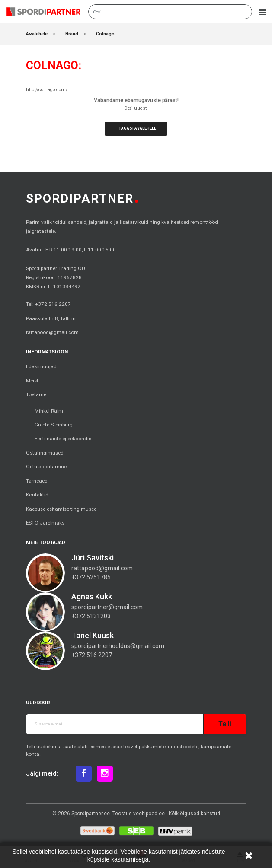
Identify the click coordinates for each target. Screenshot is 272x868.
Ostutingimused (45, 453)
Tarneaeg (37, 481)
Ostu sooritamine (46, 467)
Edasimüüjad (41, 366)
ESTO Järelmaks (45, 523)
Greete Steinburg (54, 425)
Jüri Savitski (93, 558)
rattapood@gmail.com (52, 332)
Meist (32, 381)
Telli (225, 724)
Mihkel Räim (49, 411)
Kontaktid (37, 495)
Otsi (244, 12)
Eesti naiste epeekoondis (63, 439)
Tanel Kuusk (93, 635)
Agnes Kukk (92, 596)
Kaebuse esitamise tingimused (61, 509)
